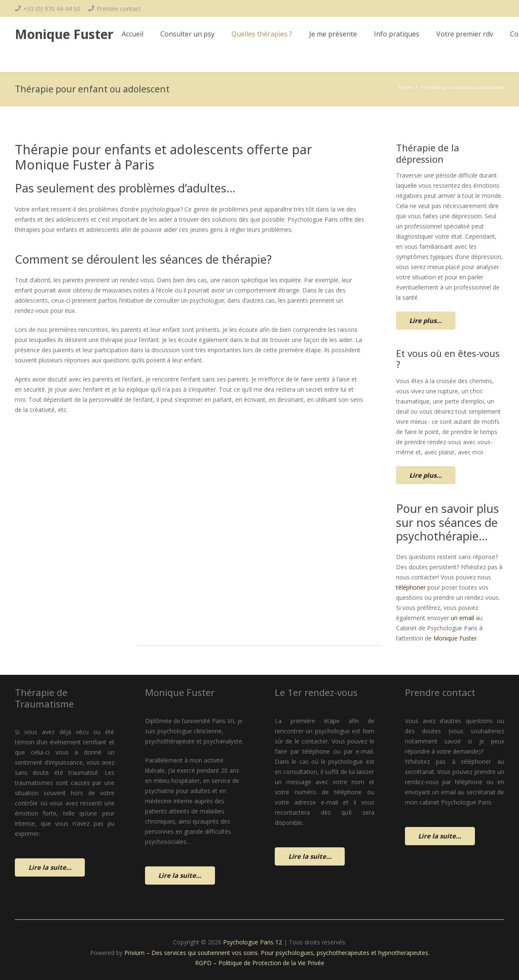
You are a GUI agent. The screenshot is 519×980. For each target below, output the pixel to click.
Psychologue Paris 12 (253, 942)
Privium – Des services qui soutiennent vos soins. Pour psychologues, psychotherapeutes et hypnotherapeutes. (277, 953)
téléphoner (411, 587)
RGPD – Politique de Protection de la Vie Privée (260, 963)
